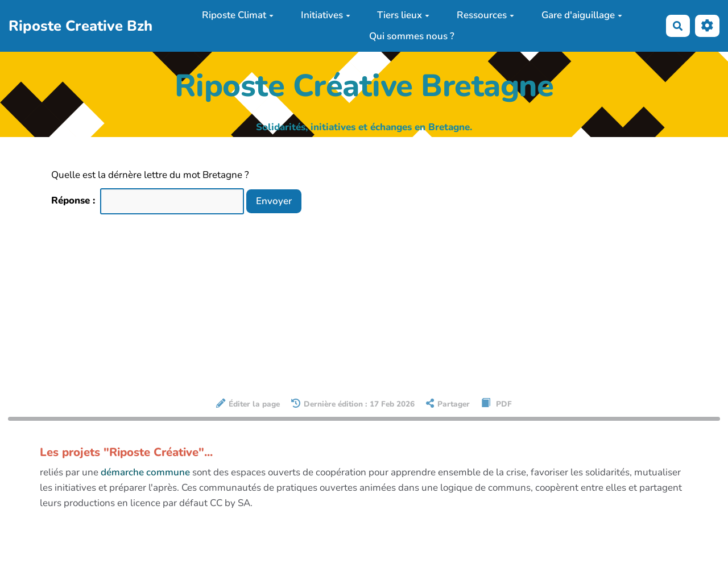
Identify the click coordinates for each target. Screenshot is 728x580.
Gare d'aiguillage (582, 15)
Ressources (485, 15)
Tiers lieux (403, 15)
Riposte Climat (238, 15)
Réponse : (75, 200)
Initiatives (326, 15)
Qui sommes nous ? (412, 36)
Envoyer (274, 201)
